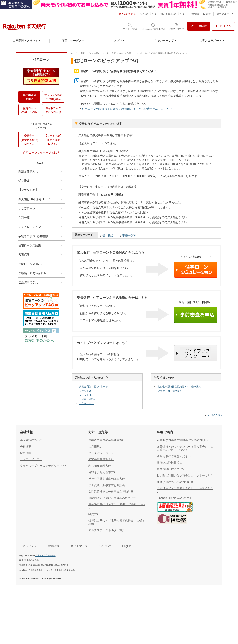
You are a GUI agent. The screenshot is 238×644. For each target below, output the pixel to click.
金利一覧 (40, 217)
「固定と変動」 (88, 399)
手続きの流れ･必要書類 (40, 236)
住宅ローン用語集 (40, 245)
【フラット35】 (40, 190)
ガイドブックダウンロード (53, 110)
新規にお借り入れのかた (92, 378)
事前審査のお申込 (29, 97)
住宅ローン (86, 53)
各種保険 (40, 254)
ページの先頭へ (214, 415)
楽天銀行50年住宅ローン (40, 199)
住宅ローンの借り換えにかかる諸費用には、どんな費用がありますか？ (127, 109)
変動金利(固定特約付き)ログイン (29, 140)
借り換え (108, 235)
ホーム (74, 53)
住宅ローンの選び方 (40, 264)
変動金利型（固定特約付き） (95, 387)
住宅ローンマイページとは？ (41, 152)
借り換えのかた (164, 378)
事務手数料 (129, 235)
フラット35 (85, 391)
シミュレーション (40, 227)
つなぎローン (86, 403)
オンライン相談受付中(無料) (53, 97)
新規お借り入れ (40, 171)
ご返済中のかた (40, 282)
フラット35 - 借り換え (170, 391)
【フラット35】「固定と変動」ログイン (54, 140)
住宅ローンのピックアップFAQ (109, 53)
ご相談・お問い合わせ (40, 273)
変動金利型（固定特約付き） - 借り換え (179, 387)
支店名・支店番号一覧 (46, 556)
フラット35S (86, 395)
